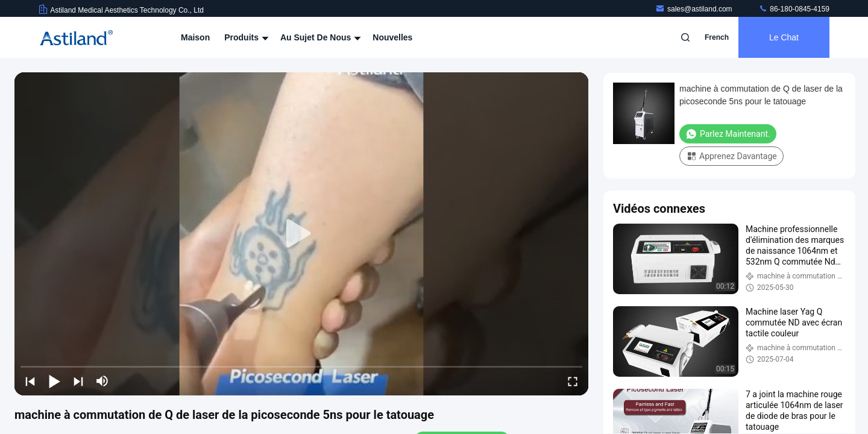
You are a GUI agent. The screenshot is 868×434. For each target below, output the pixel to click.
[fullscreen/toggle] (573, 381)
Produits (245, 37)
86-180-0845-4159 (794, 9)
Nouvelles (392, 37)
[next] (78, 381)
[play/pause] (54, 381)
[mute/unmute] (102, 381)
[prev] (30, 381)
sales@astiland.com (695, 9)
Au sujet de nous (319, 37)
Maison (195, 37)
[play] (301, 234)
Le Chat (784, 37)
